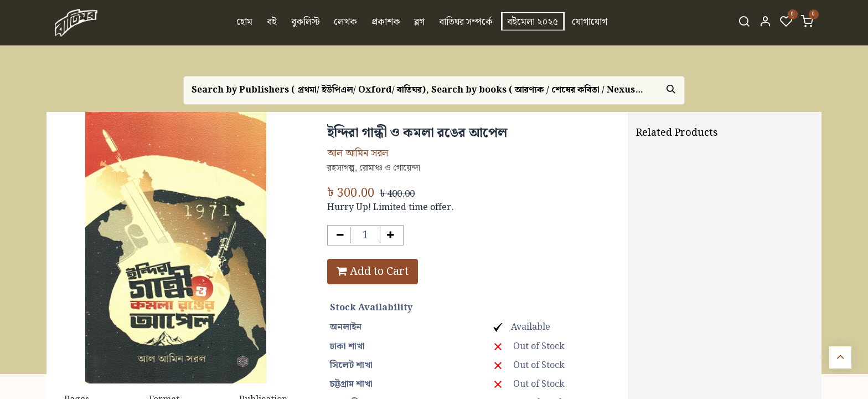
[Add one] (391, 235)
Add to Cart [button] (373, 272)
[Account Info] (765, 23)
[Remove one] (340, 235)
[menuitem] (245, 23)
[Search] (744, 23)
